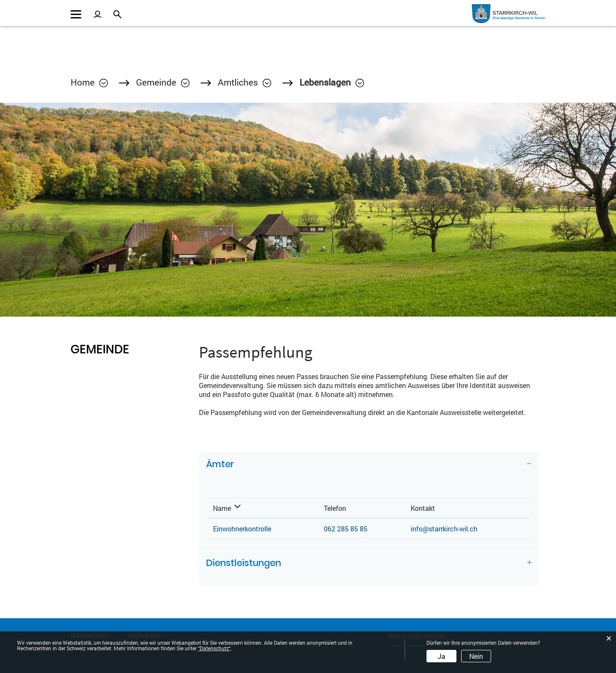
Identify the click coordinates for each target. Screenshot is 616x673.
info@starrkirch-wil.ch (444, 529)
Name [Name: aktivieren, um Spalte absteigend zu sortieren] (222, 508)
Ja (441, 656)
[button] (163, 82)
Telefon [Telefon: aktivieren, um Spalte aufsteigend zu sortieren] (335, 508)
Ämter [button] (220, 464)
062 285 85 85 (346, 529)
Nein (476, 656)
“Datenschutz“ (214, 648)
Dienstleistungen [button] (244, 563)
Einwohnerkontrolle (242, 529)
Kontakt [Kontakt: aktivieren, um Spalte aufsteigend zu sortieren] (423, 508)
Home (83, 82)
